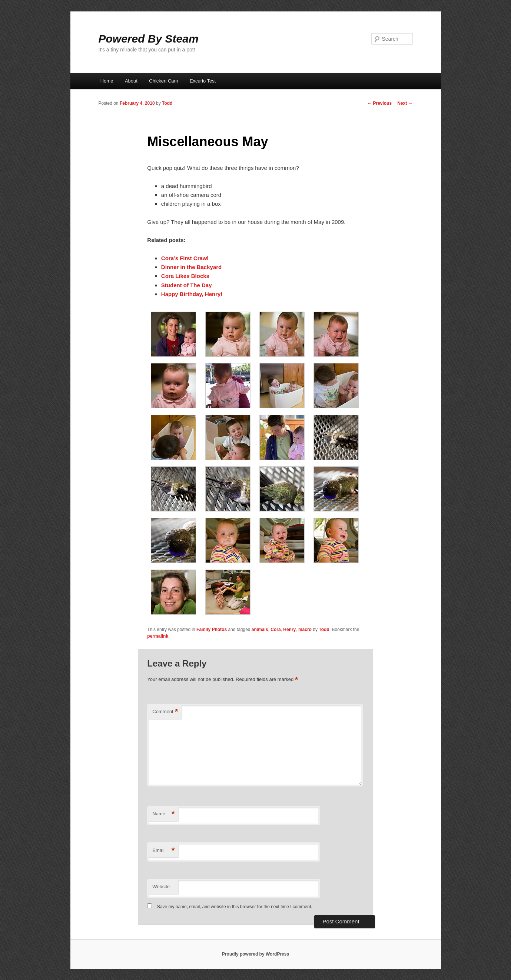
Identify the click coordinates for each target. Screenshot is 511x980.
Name (163, 814)
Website (161, 887)
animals (260, 630)
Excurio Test (203, 81)
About (131, 81)
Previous (379, 103)
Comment (165, 712)
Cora (276, 630)
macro (305, 630)
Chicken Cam (163, 81)
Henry (289, 630)
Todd (167, 103)
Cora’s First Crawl (185, 258)
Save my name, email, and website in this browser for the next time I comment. (235, 907)
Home (107, 81)
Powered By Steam (149, 39)
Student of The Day (187, 285)
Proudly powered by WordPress (255, 954)
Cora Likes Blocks (185, 276)
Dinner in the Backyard (191, 267)
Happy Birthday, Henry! (192, 294)
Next (405, 103)
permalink (158, 636)
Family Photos (212, 630)
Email (163, 851)
